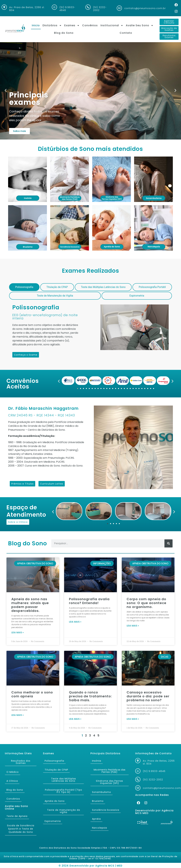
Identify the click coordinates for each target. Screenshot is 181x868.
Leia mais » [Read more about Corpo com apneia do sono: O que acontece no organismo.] (133, 626)
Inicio (36, 25)
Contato (126, 33)
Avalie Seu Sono (140, 25)
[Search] (169, 543)
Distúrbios (52, 25)
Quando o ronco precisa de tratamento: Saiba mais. (90, 696)
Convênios (90, 25)
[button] (6, 90)
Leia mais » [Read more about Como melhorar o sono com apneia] (18, 715)
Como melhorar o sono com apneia (32, 694)
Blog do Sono (64, 33)
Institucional (112, 25)
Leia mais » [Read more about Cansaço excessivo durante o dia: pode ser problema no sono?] (133, 719)
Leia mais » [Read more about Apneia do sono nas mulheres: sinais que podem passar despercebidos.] (18, 632)
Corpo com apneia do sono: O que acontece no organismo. (147, 603)
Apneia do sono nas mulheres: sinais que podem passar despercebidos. (30, 605)
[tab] (24, 287)
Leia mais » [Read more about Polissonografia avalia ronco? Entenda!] (75, 622)
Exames (72, 25)
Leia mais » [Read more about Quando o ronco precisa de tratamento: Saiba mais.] (75, 719)
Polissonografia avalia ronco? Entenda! (89, 601)
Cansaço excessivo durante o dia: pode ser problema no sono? (148, 696)
